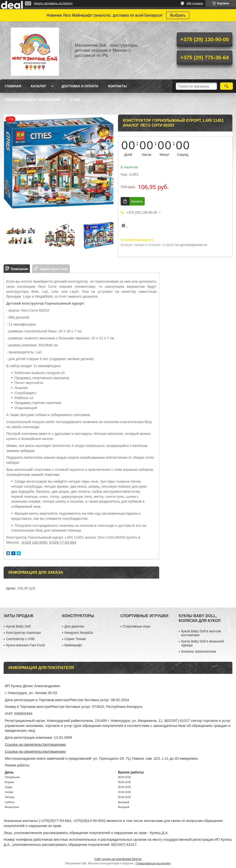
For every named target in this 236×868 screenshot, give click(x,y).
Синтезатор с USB (20, 639)
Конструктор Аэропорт (23, 633)
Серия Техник (75, 639)
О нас (75, 100)
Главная (13, 86)
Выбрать (178, 15)
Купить (137, 201)
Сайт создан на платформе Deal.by (118, 859)
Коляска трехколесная (199, 651)
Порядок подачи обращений (33, 100)
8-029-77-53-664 (63, 542)
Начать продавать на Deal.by (53, 3)
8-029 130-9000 (34, 542)
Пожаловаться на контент (154, 863)
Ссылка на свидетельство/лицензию (35, 744)
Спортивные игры (137, 626)
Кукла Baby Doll (18, 626)
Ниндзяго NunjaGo (79, 633)
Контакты (117, 86)
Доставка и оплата (80, 86)
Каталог (39, 86)
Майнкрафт (73, 645)
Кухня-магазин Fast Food (25, 645)
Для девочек (74, 626)
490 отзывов (195, 3)
